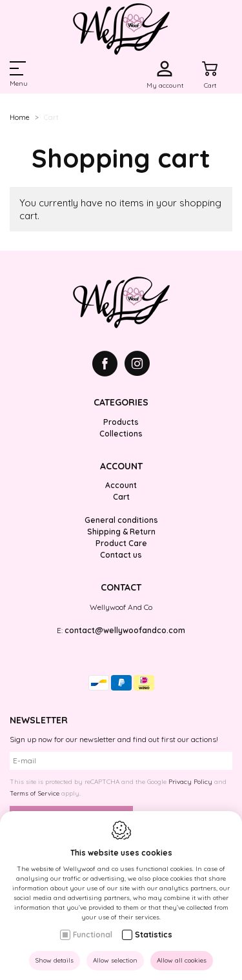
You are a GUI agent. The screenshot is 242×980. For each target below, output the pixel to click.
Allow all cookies (182, 960)
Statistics (154, 935)
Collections (121, 434)
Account (121, 466)
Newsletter (39, 720)
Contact (121, 587)
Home (20, 117)
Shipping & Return (121, 532)
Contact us (121, 555)
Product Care (121, 543)
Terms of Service (35, 793)
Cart (121, 497)
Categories (121, 402)
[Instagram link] (137, 365)
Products (121, 422)
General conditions (121, 520)
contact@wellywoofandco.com (125, 630)
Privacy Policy (190, 782)
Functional (93, 935)
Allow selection (115, 960)
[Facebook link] (108, 365)
